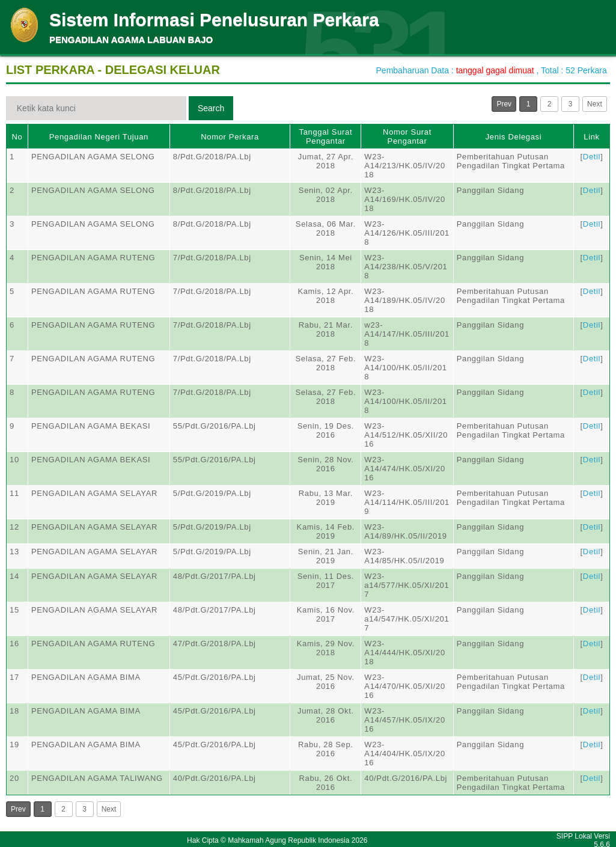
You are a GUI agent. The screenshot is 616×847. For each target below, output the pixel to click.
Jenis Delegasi (514, 137)
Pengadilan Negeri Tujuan (99, 137)
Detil (592, 157)
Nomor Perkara (230, 137)
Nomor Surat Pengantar (407, 136)
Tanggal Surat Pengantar (326, 136)
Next (595, 104)
